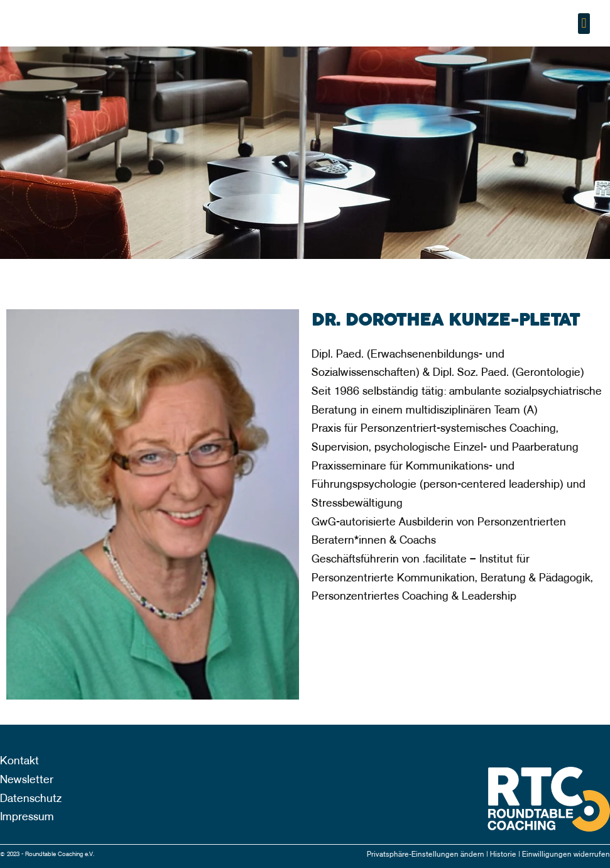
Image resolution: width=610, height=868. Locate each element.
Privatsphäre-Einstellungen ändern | (428, 854)
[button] (584, 24)
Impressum (27, 817)
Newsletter (27, 780)
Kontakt (19, 761)
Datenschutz (31, 799)
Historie (504, 854)
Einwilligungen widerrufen (566, 854)
